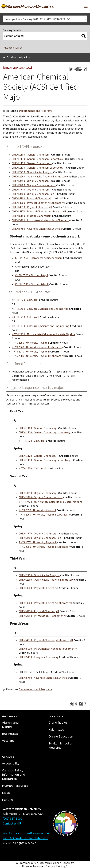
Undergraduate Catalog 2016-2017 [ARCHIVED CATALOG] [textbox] (38, 19)
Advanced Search (13, 47)
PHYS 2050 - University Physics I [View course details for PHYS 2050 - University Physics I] (30, 343)
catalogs (25, 863)
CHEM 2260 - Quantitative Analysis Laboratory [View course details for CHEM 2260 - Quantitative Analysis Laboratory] (39, 176)
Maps (6, 793)
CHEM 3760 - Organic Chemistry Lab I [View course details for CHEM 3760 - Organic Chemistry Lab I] (34, 185)
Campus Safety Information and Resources (14, 775)
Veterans (8, 741)
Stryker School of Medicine (60, 746)
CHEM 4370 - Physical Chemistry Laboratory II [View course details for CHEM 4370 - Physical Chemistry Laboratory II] (39, 211)
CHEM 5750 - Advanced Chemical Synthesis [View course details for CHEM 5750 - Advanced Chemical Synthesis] (37, 229)
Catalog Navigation (18, 57)
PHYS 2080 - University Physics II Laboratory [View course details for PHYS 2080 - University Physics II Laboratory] (38, 356)
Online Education (61, 737)
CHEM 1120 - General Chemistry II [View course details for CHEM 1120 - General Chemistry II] (32, 163)
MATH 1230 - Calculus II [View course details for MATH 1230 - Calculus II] (25, 317)
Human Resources (15, 786)
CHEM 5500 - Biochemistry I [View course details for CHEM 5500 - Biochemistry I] (32, 275)
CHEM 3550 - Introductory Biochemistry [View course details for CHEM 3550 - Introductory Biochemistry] (39, 258)
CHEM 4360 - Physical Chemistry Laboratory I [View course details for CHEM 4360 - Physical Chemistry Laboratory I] (38, 203)
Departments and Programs (36, 111)
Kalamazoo (56, 730)
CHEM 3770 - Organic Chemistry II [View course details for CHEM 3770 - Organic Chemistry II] (32, 189)
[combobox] (45, 19)
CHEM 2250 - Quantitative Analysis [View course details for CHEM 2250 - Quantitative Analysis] (32, 172)
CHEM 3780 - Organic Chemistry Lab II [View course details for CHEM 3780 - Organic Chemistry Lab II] (34, 194)
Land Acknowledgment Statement (25, 838)
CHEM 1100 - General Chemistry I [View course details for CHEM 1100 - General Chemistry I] (31, 154)
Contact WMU (12, 823)
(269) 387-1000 (12, 819)
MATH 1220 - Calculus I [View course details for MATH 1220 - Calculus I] (25, 300)
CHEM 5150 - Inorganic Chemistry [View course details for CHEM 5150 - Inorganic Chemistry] (32, 216)
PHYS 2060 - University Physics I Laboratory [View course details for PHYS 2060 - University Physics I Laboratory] (37, 347)
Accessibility (11, 764)
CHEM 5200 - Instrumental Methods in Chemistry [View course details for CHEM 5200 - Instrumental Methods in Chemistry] (41, 220)
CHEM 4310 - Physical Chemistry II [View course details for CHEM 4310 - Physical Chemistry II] (32, 207)
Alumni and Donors (10, 725)
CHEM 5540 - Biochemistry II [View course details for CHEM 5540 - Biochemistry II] (32, 284)
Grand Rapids (58, 723)
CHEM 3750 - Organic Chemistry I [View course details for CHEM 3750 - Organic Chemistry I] (31, 181)
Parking (8, 800)
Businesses (10, 734)
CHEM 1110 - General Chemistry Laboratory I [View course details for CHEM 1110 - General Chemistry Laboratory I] (38, 159)
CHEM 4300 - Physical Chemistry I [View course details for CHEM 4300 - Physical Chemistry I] (31, 198)
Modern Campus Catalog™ (52, 866)
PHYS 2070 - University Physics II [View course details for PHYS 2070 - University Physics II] (31, 351)
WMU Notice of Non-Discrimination (26, 833)
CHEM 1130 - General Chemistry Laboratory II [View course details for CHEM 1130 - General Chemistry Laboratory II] (39, 168)
